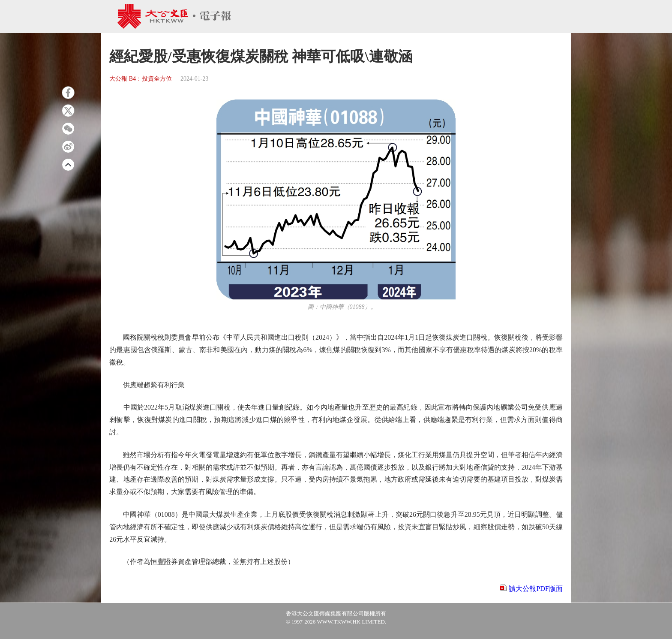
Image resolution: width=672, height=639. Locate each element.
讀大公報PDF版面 (535, 589)
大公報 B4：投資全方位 (141, 79)
